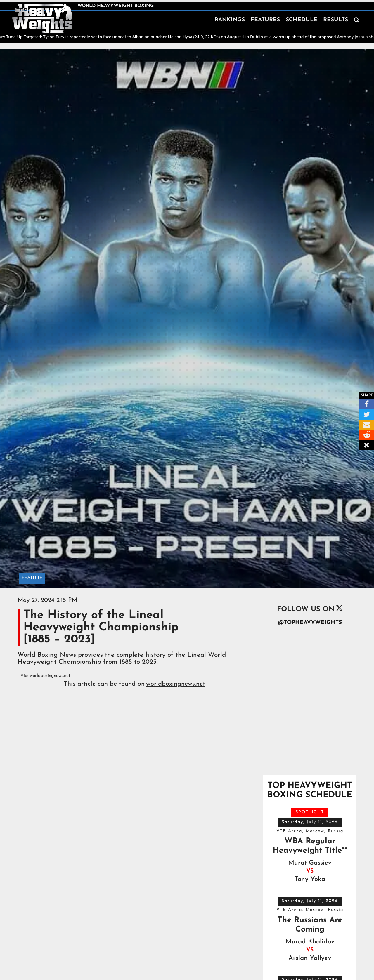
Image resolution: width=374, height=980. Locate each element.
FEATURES (265, 20)
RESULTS (336, 20)
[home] (42, 19)
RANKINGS (230, 20)
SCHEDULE (302, 20)
